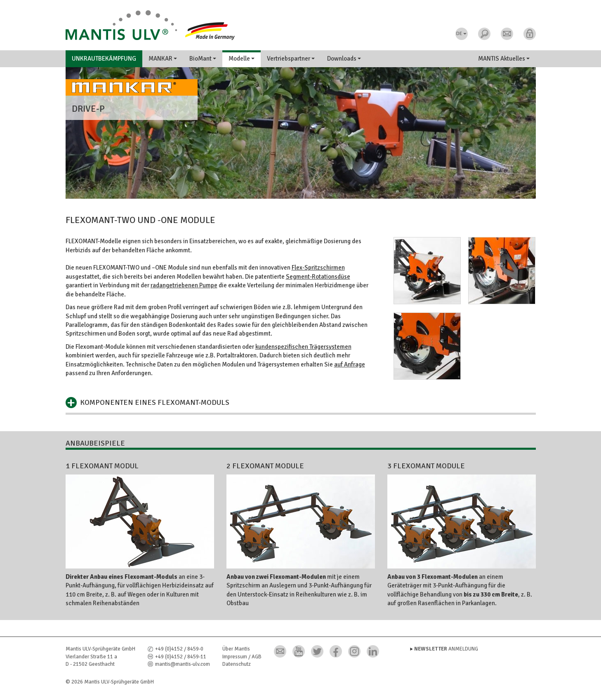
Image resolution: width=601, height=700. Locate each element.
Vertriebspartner (291, 59)
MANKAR (163, 59)
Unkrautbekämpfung (104, 59)
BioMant (203, 59)
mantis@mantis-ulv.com (183, 664)
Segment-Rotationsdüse (318, 277)
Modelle (242, 59)
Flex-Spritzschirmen (318, 268)
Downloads (344, 59)
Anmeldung (446, 649)
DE (461, 34)
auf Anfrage (350, 364)
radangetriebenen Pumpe (184, 285)
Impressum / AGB (242, 657)
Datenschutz (237, 664)
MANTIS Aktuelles (504, 59)
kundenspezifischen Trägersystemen (303, 347)
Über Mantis (236, 649)
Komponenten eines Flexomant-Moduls (155, 402)
